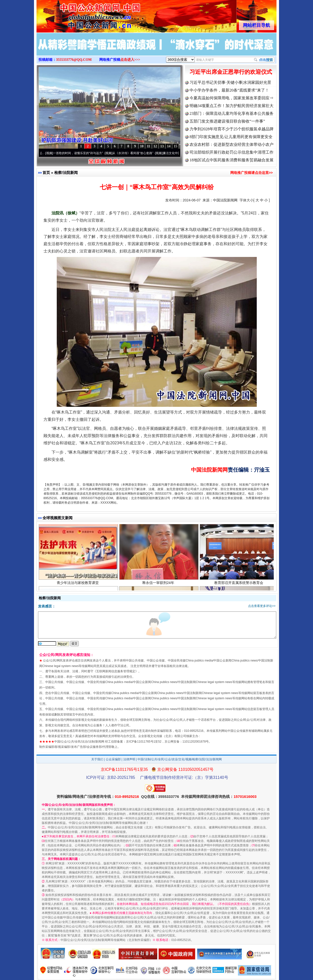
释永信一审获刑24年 (159, 584)
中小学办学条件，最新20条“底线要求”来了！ (229, 90)
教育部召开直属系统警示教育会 (239, 584)
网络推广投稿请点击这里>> (251, 173)
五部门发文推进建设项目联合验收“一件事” (227, 121)
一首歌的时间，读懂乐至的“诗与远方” (80, 153)
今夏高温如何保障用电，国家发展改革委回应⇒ (231, 98)
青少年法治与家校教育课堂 (78, 584)
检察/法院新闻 (66, 173)
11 (148, 146)
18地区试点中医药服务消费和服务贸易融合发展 (231, 160)
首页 (46, 173)
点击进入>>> (130, 60)
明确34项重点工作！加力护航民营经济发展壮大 (231, 106)
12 (155, 146)
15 (175, 146)
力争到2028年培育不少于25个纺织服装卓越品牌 (231, 129)
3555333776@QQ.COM (74, 60)
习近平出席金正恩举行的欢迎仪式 (231, 72)
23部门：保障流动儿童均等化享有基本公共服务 (231, 113)
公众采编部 (113, 759)
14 (169, 146)
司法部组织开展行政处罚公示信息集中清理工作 (231, 152)
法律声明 (129, 759)
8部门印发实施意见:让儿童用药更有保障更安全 (231, 137)
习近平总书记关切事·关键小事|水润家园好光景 (230, 82)
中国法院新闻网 (225, 200)
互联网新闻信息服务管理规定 (116, 671)
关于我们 (97, 759)
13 (162, 146)
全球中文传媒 (78, 15)
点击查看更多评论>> (262, 606)
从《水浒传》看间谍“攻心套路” (135, 153)
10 (142, 146)
